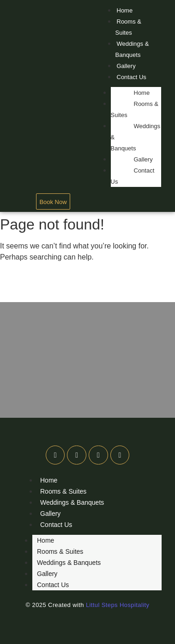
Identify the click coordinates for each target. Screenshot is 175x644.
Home (125, 10)
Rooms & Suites (128, 27)
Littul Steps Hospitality (118, 605)
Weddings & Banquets (132, 49)
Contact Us (132, 77)
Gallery (126, 66)
